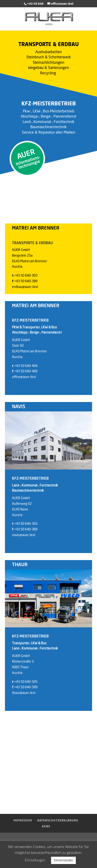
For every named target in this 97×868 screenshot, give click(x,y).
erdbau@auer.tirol (25, 287)
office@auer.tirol (24, 377)
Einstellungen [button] (35, 860)
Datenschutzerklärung (58, 820)
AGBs (46, 826)
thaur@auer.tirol (24, 693)
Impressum (23, 820)
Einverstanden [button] (63, 860)
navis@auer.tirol (24, 535)
